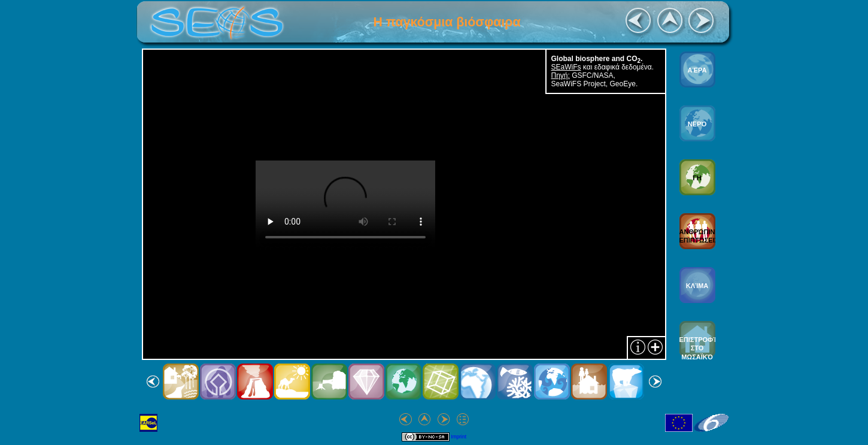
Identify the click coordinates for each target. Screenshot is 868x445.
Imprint (459, 437)
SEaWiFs (566, 67)
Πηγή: (561, 75)
